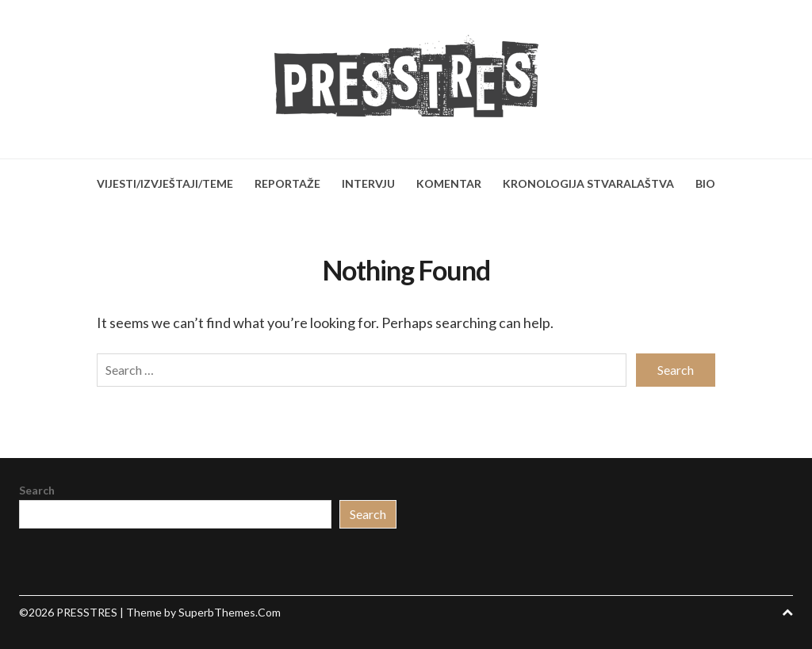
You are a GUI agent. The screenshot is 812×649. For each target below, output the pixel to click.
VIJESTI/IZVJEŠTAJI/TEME (165, 183)
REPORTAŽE (287, 183)
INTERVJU (368, 183)
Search (37, 490)
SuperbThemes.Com (230, 612)
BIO (705, 183)
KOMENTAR (449, 183)
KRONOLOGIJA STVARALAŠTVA (588, 183)
